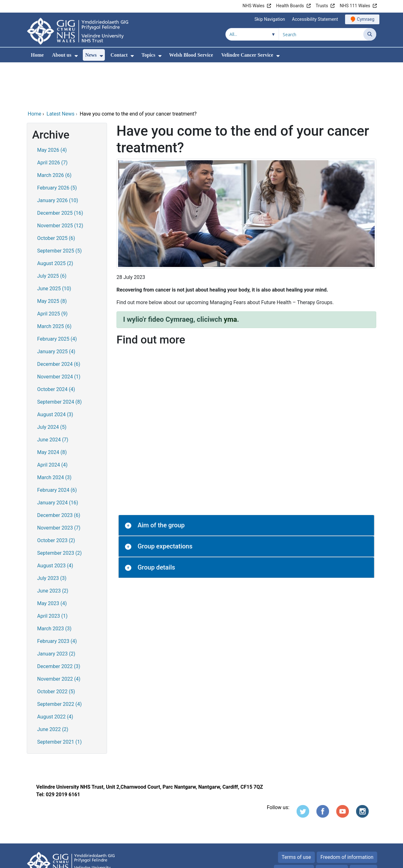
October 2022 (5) (56, 649)
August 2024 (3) (55, 372)
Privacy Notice (294, 828)
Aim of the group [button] (161, 482)
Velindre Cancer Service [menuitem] (247, 55)
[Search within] (252, 34)
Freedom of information (347, 814)
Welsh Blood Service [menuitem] (191, 55)
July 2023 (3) (52, 535)
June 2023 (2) (53, 548)
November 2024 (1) (59, 334)
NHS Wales (253, 6)
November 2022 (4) (59, 636)
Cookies (329, 828)
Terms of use (296, 814)
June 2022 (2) (53, 686)
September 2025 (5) (60, 208)
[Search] (370, 34)
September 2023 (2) (60, 510)
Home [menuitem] (37, 55)
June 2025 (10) (54, 246)
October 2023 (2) (56, 498)
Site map (363, 828)
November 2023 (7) (59, 485)
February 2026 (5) (57, 145)
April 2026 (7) (52, 120)
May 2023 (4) (52, 561)
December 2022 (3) (59, 624)
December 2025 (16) (60, 170)
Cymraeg (366, 19)
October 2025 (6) (56, 195)
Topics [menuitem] (148, 55)
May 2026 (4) (52, 107)
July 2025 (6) (52, 233)
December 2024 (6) (59, 321)
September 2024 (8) (60, 359)
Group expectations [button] (165, 503)
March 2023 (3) (54, 586)
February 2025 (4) (57, 296)
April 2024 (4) (52, 422)
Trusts (322, 6)
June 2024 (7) (53, 397)
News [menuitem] (91, 55)
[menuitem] (76, 56)
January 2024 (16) (58, 460)
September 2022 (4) (60, 661)
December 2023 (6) (59, 472)
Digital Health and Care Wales (337, 860)
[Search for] (321, 34)
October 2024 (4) (56, 346)
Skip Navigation (270, 19)
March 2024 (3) (54, 435)
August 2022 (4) (55, 674)
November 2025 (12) (60, 183)
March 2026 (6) (54, 132)
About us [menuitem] (62, 55)
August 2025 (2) (55, 221)
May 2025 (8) (52, 258)
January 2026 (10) (58, 158)
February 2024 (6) (57, 447)
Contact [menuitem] (119, 55)
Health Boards (290, 6)
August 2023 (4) (55, 523)
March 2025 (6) (54, 284)
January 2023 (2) (56, 611)
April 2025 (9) (52, 271)
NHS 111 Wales (355, 6)
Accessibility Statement (315, 19)
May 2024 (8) (52, 409)
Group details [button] (156, 525)
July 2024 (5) (52, 384)
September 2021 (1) (60, 699)
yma (230, 277)
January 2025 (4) (56, 309)
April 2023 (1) (52, 573)
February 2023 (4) (57, 598)
